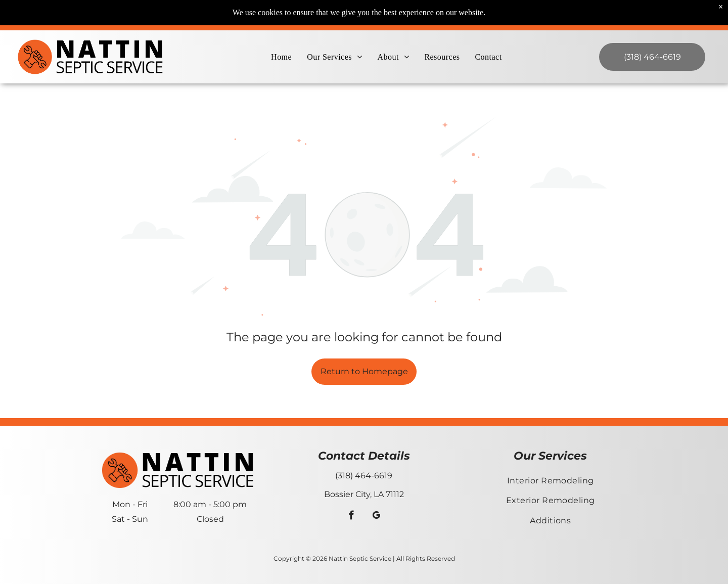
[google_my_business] (376, 517)
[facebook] (352, 517)
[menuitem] (281, 57)
